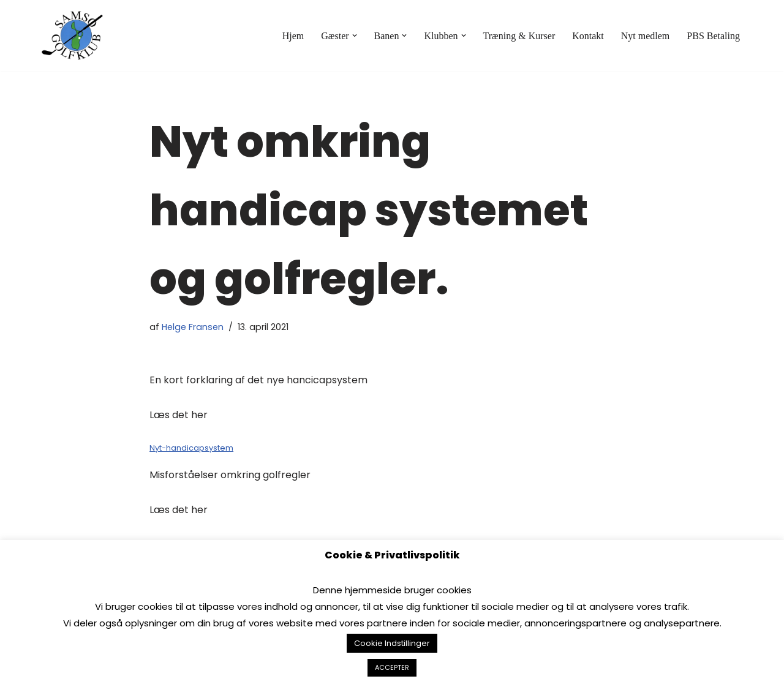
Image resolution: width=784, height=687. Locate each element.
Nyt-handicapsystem (191, 448)
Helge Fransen (193, 327)
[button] (355, 36)
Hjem (293, 36)
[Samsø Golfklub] (75, 36)
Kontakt (588, 36)
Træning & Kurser (519, 36)
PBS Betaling (713, 36)
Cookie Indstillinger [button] (392, 643)
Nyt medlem (646, 36)
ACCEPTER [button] (392, 667)
